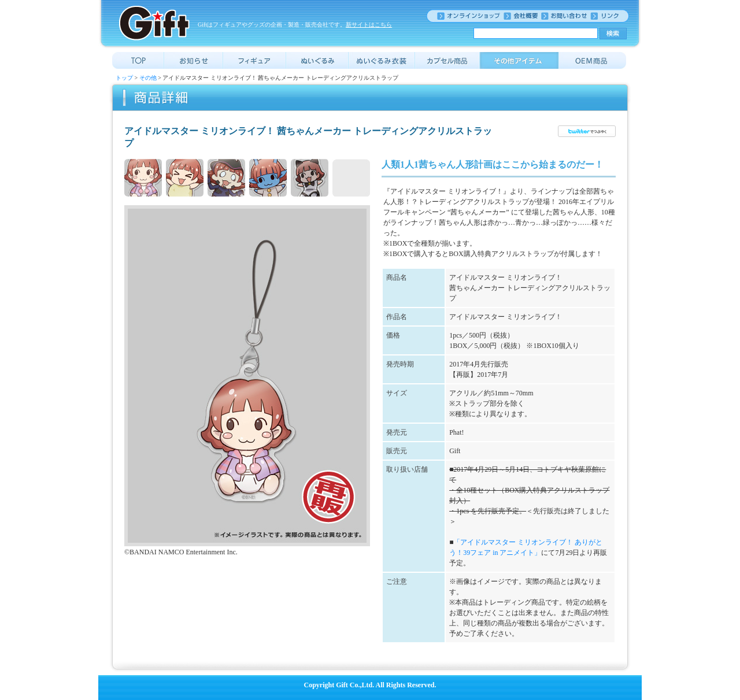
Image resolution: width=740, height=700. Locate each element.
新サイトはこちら (369, 25)
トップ (124, 78)
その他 (148, 78)
